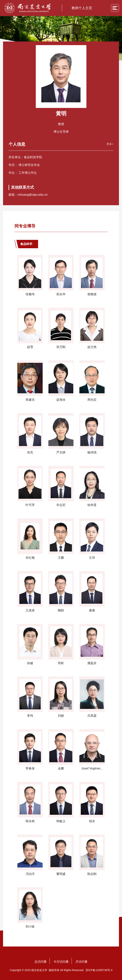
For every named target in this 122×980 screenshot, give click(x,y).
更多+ (110, 144)
